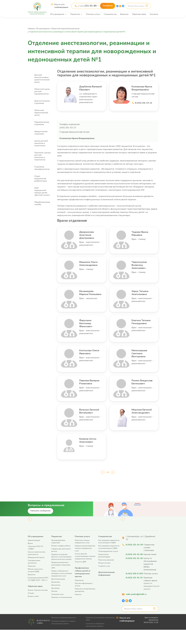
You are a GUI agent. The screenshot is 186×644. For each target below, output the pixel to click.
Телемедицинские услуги (108, 565)
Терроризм (79, 594)
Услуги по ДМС (81, 576)
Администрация (34, 554)
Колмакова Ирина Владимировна (143, 90)
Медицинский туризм (36, 572)
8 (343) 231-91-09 (134, 559)
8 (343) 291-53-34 (144, 108)
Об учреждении (57, 14)
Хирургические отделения (41, 133)
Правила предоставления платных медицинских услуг (85, 562)
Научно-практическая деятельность (36, 567)
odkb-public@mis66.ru (136, 608)
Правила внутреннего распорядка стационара (61, 578)
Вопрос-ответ (33, 610)
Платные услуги (93, 14)
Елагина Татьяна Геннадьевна (141, 330)
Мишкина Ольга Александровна (91, 272)
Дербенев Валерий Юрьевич (87, 90)
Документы (56, 599)
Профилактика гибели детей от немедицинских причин (83, 586)
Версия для (61, 6)
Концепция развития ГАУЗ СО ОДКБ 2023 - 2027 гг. (38, 593)
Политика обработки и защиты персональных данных (64, 637)
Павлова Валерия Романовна (88, 394)
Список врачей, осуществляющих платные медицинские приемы (85, 570)
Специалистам (110, 14)
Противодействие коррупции (58, 556)
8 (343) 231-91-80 (134, 569)
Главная (32, 29)
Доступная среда (58, 593)
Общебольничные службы (42, 203)
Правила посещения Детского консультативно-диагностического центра (62, 571)
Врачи (30, 558)
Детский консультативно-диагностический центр (42, 78)
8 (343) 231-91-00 (134, 572)
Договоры (55, 602)
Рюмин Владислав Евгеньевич (141, 394)
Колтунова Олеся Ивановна (87, 362)
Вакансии (124, 14)
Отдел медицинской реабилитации (41, 178)
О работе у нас (104, 580)
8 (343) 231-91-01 (134, 592)
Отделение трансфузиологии (42, 168)
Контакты (154, 14)
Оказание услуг (57, 608)
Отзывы (31, 607)
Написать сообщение (40, 525)
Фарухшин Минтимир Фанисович (88, 330)
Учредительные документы (34, 576)
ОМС (53, 582)
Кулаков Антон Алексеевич (91, 455)
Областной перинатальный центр (72, 29)
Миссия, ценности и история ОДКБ (35, 585)
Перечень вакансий (106, 574)
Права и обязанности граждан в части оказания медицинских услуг (62, 588)
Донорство (56, 596)
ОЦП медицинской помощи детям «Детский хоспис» (42, 191)
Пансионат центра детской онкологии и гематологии (42, 156)
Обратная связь (139, 14)
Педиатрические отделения (42, 123)
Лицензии (32, 580)
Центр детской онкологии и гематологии (41, 143)
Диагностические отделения (42, 102)
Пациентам (75, 14)
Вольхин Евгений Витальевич (88, 425)
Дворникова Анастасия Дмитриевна (89, 240)
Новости (78, 608)
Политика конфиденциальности (65, 632)
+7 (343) (87, 6)
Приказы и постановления (62, 612)
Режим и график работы (61, 560)
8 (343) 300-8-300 (134, 588)
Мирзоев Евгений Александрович (143, 425)
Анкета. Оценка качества (38, 604)
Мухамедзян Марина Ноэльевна (89, 301)
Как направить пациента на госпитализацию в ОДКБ (109, 561)
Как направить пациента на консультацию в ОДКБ (109, 556)
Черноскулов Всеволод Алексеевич (141, 272)
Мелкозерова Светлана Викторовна (142, 362)
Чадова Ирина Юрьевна (142, 239)
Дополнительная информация (106, 588)
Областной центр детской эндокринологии (42, 91)
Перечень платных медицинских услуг (82, 556)
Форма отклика (104, 577)
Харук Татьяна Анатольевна (143, 299)
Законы (54, 605)
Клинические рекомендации (104, 570)
